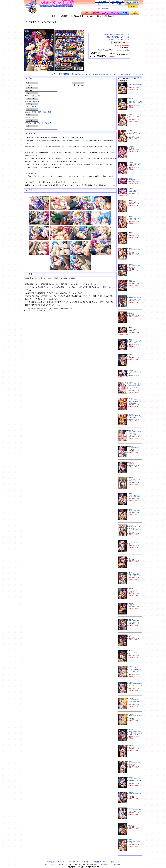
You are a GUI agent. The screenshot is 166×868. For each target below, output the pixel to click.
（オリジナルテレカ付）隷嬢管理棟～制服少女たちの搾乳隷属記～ (134, 402)
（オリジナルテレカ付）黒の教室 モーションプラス (135, 134)
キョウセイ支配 (132, 202)
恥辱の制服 (130, 825)
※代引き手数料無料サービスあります (117, 37)
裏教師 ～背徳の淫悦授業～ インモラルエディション (135, 685)
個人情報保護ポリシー (100, 862)
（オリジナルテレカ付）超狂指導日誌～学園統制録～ (134, 102)
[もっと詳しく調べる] (101, 9)
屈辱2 (129, 558)
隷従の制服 (130, 148)
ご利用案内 (64, 16)
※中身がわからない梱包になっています (116, 34)
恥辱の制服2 (131, 313)
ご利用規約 (50, 862)
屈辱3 (129, 356)
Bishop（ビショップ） (33, 96)
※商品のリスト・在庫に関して (119, 39)
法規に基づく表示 (74, 862)
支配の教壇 (130, 605)
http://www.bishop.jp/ (32, 101)
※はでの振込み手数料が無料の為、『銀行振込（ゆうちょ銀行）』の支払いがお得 (97, 74)
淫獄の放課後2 (131, 180)
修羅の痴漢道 (131, 747)
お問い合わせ (108, 16)
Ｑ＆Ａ (99, 16)
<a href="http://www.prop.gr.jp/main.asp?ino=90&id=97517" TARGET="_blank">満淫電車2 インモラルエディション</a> (110, 50)
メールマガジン (89, 16)
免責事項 (61, 862)
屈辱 (129, 637)
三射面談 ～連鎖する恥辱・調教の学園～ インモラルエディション (135, 733)
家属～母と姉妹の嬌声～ (134, 511)
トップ (56, 16)
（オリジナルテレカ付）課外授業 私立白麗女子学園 (135, 701)
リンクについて (76, 16)
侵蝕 (129, 234)
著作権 (86, 862)
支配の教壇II (131, 464)
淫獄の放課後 (131, 282)
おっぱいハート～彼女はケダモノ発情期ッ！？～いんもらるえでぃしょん (134, 433)
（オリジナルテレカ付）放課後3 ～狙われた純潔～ (134, 780)
